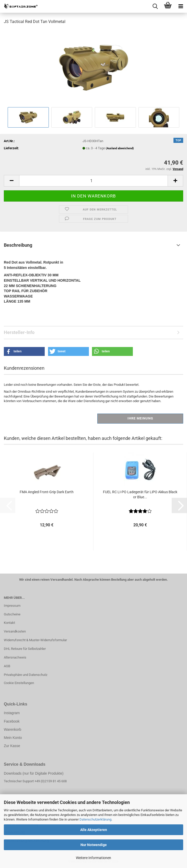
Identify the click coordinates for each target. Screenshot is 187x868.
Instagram (12, 713)
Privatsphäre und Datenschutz (26, 675)
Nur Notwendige (94, 845)
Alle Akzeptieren (94, 830)
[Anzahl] (93, 181)
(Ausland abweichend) (120, 148)
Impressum (12, 606)
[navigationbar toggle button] (181, 6)
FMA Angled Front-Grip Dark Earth (47, 492)
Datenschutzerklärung (95, 819)
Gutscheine (12, 614)
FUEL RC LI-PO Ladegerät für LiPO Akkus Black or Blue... (140, 494)
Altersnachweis (15, 657)
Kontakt (9, 623)
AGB (7, 666)
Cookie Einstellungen (19, 683)
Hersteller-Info (19, 332)
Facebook (12, 721)
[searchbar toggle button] (155, 6)
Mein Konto (13, 738)
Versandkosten (15, 631)
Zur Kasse (12, 746)
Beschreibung (18, 245)
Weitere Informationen (93, 858)
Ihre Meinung (140, 418)
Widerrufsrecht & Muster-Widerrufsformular (35, 640)
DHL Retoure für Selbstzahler (25, 649)
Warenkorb (13, 729)
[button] (11, 181)
